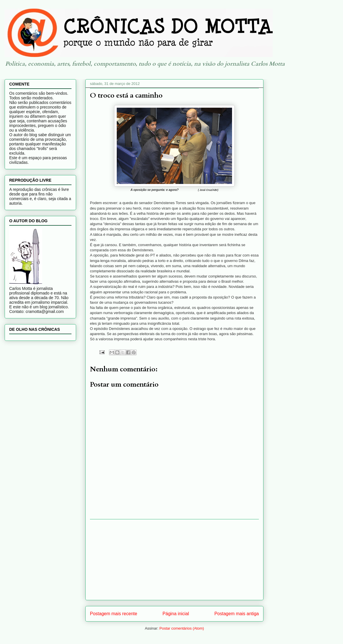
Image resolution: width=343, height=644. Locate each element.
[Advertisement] (174, 560)
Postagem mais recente (114, 614)
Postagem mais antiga (237, 614)
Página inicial (176, 614)
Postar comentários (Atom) (182, 628)
